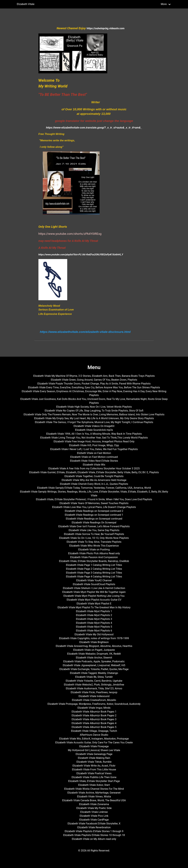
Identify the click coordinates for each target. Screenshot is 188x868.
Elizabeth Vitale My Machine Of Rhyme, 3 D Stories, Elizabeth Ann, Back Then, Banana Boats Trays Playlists (94, 376)
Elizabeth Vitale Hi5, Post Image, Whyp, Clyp (94, 445)
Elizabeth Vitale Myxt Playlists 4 (94, 623)
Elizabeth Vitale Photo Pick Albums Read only (94, 553)
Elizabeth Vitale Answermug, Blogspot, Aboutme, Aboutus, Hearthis (94, 646)
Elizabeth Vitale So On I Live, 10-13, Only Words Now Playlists (94, 538)
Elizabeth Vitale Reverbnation (94, 827)
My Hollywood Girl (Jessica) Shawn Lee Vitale (94, 750)
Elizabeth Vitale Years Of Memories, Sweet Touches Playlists (94, 503)
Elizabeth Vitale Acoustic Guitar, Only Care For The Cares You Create (94, 742)
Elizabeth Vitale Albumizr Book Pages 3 (94, 719)
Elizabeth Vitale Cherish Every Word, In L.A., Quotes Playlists (94, 484)
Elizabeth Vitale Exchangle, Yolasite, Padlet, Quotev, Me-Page (94, 669)
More (164, 4)
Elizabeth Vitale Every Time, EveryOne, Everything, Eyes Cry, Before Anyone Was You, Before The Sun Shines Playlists (94, 387)
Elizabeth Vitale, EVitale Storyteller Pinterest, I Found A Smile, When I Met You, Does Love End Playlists (94, 499)
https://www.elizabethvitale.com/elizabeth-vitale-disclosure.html (85, 332)
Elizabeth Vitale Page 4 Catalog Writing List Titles (94, 577)
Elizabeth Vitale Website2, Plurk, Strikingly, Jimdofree (94, 685)
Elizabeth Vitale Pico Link (94, 816)
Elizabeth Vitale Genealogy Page (94, 754)
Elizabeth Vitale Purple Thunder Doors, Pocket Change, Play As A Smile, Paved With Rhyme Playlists (94, 384)
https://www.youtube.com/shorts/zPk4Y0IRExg (70, 234)
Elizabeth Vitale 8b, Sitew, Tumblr (94, 677)
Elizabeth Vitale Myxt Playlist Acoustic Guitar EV (94, 600)
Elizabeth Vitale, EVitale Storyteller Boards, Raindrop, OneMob (94, 561)
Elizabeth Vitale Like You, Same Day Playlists (94, 530)
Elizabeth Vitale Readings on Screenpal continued (94, 519)
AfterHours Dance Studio (94, 735)
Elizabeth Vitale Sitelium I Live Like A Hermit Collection (94, 588)
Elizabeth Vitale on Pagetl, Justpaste (94, 650)
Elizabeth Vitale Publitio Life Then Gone (94, 777)
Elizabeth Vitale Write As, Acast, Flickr (94, 766)
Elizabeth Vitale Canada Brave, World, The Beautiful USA (94, 800)
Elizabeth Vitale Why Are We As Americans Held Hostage (94, 480)
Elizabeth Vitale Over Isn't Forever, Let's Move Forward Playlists (94, 526)
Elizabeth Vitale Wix (94, 465)
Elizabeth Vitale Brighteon (94, 642)
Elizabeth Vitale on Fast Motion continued (94, 457)
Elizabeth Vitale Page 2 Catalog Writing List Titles (94, 569)
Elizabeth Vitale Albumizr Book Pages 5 (94, 727)
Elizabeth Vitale (26, 4)
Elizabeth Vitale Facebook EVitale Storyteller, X (94, 824)
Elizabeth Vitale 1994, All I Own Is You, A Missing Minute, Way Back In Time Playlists (94, 434)
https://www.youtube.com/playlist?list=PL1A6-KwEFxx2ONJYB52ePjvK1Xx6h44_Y (81, 255)
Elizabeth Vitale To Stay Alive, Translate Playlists (94, 542)
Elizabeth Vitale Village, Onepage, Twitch (94, 731)
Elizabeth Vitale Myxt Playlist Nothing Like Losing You (94, 596)
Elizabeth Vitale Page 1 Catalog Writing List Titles (94, 565)
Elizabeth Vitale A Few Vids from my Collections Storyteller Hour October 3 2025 (94, 468)
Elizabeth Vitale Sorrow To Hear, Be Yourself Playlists (94, 534)
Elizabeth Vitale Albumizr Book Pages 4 (94, 723)
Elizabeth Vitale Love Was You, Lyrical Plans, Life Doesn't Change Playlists (94, 507)
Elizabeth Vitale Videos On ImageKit (94, 426)
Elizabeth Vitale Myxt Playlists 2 (94, 615)
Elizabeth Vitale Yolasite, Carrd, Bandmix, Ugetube (94, 681)
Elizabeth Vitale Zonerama (94, 804)
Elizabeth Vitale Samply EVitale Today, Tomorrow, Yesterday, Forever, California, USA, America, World (94, 488)
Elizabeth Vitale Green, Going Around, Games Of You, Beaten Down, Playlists (94, 380)
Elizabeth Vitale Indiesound (94, 696)
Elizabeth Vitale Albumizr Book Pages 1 (94, 712)
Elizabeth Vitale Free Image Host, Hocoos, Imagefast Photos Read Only (94, 441)
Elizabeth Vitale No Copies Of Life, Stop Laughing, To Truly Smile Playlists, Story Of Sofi (94, 411)
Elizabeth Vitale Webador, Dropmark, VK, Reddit (94, 654)
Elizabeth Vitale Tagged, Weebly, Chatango (94, 673)
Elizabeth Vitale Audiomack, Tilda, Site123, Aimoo (94, 688)
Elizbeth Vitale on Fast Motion (94, 453)
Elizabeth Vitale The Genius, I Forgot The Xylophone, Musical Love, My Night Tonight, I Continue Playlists (94, 422)
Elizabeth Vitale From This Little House (94, 770)
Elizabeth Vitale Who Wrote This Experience (94, 546)
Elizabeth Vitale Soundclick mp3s (94, 430)
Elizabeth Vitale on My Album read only (94, 839)
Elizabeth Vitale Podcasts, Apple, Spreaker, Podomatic (94, 661)
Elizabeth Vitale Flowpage (94, 746)
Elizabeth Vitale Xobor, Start (94, 785)
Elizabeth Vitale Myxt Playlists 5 (94, 627)
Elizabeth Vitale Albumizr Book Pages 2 (94, 715)
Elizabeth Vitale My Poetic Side (94, 808)
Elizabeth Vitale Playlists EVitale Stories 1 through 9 (94, 831)
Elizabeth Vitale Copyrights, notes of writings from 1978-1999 (94, 638)
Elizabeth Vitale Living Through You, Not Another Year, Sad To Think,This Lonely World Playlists (94, 438)
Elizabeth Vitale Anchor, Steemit (94, 658)
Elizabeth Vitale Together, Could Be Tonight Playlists (94, 476)
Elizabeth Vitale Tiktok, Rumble (94, 762)
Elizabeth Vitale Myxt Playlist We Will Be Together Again (94, 592)
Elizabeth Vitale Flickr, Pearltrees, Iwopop (94, 692)
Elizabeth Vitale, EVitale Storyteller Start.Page (94, 781)
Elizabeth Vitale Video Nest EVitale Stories (94, 461)
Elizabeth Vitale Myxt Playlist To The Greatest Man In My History (94, 607)
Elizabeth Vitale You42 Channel (94, 580)
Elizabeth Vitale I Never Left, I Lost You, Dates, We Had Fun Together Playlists (94, 449)
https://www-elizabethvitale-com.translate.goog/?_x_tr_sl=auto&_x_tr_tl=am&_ (94, 128)
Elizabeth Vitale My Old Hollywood (94, 634)
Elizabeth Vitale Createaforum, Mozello (94, 700)
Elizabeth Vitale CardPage (94, 820)
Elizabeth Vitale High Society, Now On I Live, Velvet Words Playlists (94, 407)
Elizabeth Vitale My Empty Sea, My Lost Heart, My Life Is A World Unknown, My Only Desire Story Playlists (94, 418)
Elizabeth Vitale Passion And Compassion (94, 557)
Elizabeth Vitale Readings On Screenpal (94, 523)
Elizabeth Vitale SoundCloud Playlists (94, 584)
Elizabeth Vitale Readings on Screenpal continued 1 (94, 515)
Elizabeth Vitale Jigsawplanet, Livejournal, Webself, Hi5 (94, 665)
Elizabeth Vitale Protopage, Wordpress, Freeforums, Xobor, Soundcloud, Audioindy (94, 704)
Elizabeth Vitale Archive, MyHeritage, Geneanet (94, 793)
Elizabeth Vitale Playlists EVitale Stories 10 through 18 (94, 835)
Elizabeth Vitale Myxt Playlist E (94, 604)
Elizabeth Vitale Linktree (94, 812)
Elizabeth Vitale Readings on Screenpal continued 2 (94, 511)
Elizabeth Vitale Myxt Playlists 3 (94, 619)
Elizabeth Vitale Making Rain (94, 758)
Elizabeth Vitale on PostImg (94, 550)
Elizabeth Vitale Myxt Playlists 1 (94, 611)
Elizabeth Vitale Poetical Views (94, 773)
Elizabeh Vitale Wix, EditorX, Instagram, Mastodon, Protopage (94, 739)
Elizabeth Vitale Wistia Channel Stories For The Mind (94, 789)
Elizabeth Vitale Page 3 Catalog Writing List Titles (94, 573)
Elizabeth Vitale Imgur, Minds (94, 708)
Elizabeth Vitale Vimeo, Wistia (94, 797)
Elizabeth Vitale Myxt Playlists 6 (94, 631)
